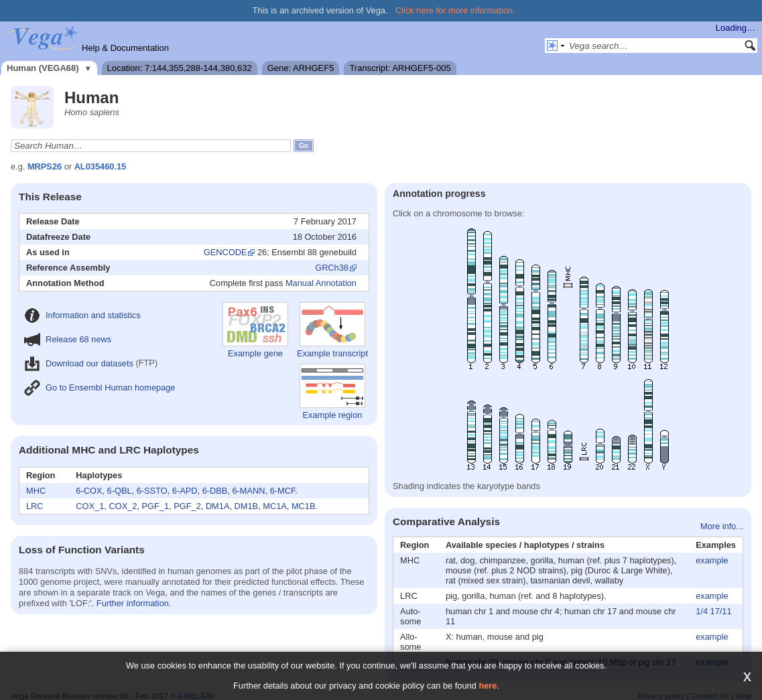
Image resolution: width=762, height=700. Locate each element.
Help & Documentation (125, 48)
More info (718, 526)
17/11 (721, 611)
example (712, 560)
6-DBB (215, 491)
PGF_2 (187, 506)
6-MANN (248, 491)
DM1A (218, 506)
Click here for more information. (455, 10)
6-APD (185, 491)
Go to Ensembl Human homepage (100, 388)
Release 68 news (68, 339)
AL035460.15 (101, 166)
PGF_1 (156, 506)
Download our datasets (79, 363)
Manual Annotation (321, 283)
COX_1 (90, 506)
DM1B (247, 506)
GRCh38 (332, 268)
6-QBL (120, 491)
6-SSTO (152, 491)
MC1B (304, 506)
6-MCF (283, 491)
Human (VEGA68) (43, 68)
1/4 (702, 611)
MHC (36, 491)
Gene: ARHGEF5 (301, 68)
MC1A (275, 506)
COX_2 (123, 506)
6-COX (89, 491)
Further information (133, 603)
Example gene (255, 330)
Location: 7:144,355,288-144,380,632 (180, 68)
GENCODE (226, 252)
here (488, 686)
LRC (35, 506)
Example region (332, 392)
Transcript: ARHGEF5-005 (400, 68)
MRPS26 (45, 166)
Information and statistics (82, 315)
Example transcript (332, 330)
